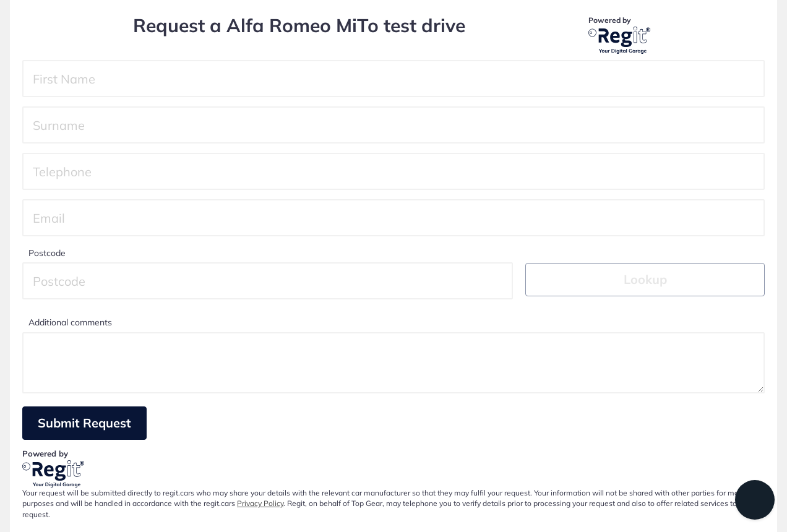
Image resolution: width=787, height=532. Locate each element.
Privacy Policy (260, 503)
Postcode (47, 253)
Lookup (645, 279)
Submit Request (84, 423)
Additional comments (70, 322)
